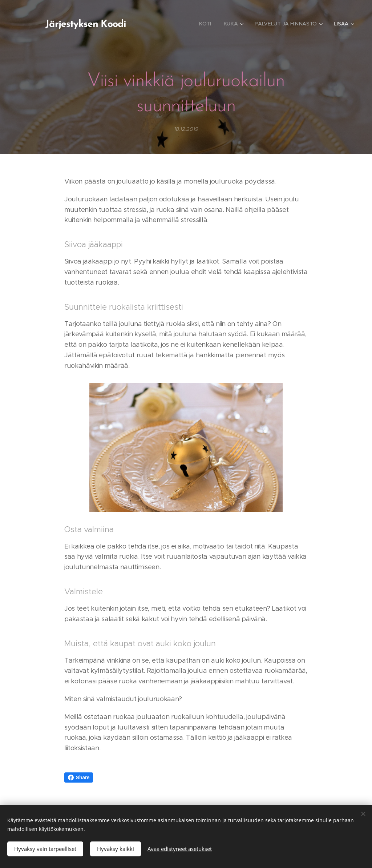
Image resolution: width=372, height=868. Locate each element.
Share (79, 777)
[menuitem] (204, 24)
